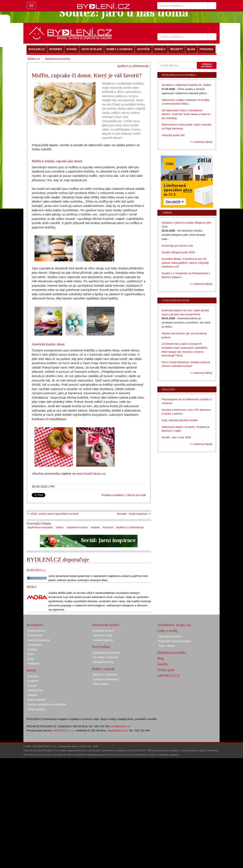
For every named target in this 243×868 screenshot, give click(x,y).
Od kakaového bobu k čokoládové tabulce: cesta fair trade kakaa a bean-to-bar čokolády (186, 114)
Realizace (33, 663)
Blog (161, 658)
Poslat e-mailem (113, 495)
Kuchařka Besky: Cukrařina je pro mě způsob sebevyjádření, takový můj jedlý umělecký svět (185, 263)
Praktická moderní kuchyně (175, 641)
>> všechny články (201, 142)
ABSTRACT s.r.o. (64, 731)
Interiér (31, 670)
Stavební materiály (39, 640)
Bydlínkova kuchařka (40, 527)
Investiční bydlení (103, 631)
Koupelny (33, 681)
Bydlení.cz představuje (130, 527)
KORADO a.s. (36, 570)
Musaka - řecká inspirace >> (134, 514)
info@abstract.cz (117, 731)
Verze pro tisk (136, 495)
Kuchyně (108, 527)
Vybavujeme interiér (170, 636)
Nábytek (32, 695)
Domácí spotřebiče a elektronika (47, 704)
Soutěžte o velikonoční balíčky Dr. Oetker (186, 85)
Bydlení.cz (34, 59)
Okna (31, 659)
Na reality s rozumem (106, 657)
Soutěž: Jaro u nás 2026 (176, 437)
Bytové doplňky (37, 700)
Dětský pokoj (35, 690)
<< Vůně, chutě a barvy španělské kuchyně (53, 514)
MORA (32, 587)
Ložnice (32, 686)
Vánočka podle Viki (173, 135)
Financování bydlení (106, 625)
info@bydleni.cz (121, 726)
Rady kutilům (101, 684)
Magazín (169, 389)
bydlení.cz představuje (133, 66)
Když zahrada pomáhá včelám (180, 420)
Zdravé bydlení (36, 709)
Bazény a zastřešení (105, 675)
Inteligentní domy (103, 662)
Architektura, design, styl (174, 625)
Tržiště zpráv (166, 670)
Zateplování (34, 645)
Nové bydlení (101, 647)
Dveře (31, 654)
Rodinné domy (36, 631)
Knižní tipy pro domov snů (177, 246)
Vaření (60, 527)
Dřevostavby (35, 635)
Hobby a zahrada (103, 669)
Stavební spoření (103, 640)
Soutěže (163, 664)
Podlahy (32, 649)
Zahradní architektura (106, 679)
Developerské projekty (106, 653)
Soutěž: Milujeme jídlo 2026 (178, 252)
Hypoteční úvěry (103, 635)
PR (52, 486)
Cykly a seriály (168, 631)
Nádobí (95, 527)
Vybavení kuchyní (77, 527)
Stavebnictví (35, 625)
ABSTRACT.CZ (169, 676)
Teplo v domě (166, 646)
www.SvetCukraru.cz (91, 473)
